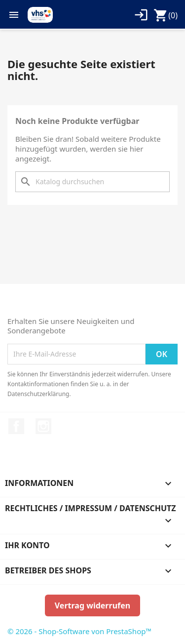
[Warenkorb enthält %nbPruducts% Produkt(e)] (166, 15)
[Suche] (92, 182)
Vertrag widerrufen (92, 605)
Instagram (43, 426)
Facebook (16, 426)
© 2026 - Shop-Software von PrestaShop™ (79, 631)
